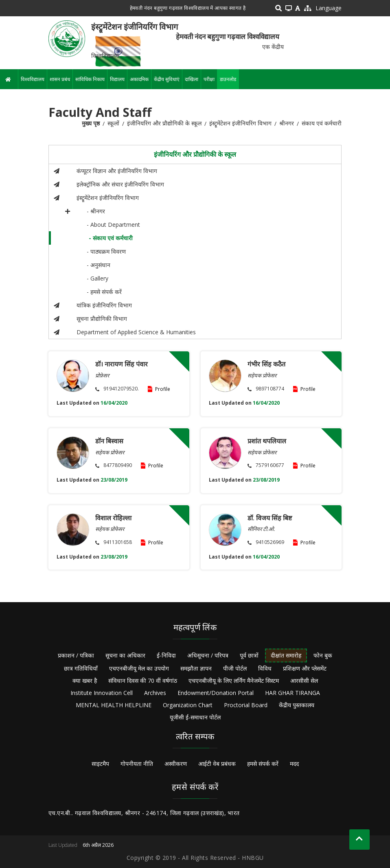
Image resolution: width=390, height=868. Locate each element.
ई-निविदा (166, 655)
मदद (294, 764)
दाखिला (192, 79)
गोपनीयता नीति (137, 764)
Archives (155, 693)
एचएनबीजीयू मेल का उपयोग (139, 668)
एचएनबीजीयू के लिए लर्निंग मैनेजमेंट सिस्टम (234, 681)
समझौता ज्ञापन (196, 668)
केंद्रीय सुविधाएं (167, 79)
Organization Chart (188, 705)
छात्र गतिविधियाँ (81, 668)
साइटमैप (100, 764)
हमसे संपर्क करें (263, 764)
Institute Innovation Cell (102, 693)
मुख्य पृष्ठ (91, 123)
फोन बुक (323, 655)
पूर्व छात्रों (249, 655)
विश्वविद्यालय (33, 79)
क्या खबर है (85, 681)
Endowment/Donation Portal (216, 693)
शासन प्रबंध (60, 79)
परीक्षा (209, 79)
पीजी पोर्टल (235, 668)
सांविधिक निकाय (90, 79)
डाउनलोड (228, 79)
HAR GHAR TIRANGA (292, 693)
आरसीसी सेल (304, 681)
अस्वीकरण (176, 764)
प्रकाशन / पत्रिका (76, 655)
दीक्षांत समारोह (286, 655)
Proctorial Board (246, 705)
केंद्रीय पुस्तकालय (297, 705)
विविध (265, 668)
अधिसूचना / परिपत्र (208, 655)
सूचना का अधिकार (125, 655)
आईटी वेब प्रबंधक (217, 764)
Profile (163, 389)
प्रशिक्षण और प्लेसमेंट (305, 668)
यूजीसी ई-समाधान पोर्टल (195, 717)
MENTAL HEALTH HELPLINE (114, 705)
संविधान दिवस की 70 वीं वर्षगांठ (143, 681)
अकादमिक (139, 79)
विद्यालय (117, 79)
